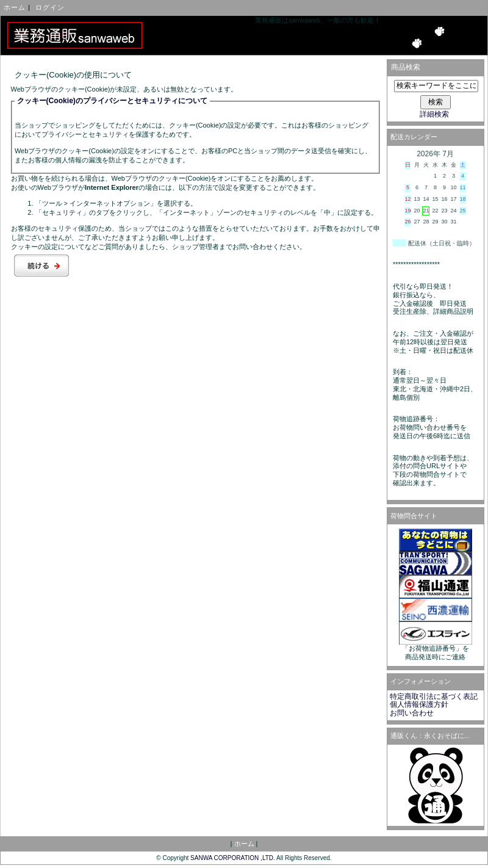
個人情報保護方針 (419, 704)
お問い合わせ (412, 713)
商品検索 (406, 67)
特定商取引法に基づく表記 (434, 696)
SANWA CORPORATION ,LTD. (233, 858)
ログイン (50, 7)
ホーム (15, 7)
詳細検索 (434, 114)
